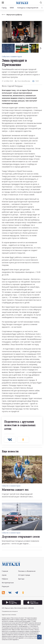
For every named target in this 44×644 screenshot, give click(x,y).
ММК (12, 8)
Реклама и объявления (27, 571)
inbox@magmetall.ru (24, 626)
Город (4, 8)
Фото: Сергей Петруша (12, 86)
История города (24, 575)
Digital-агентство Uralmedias (9, 615)
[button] (40, 48)
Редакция (5, 586)
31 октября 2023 (7, 81)
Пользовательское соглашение (10, 611)
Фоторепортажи (8, 583)
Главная (5, 571)
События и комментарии (12, 56)
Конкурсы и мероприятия (28, 8)
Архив (4, 575)
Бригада (21, 579)
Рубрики (5, 579)
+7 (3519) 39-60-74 (34, 626)
